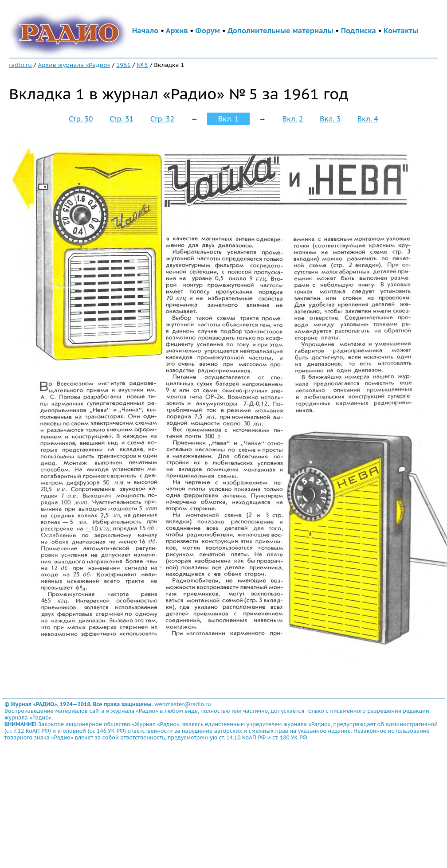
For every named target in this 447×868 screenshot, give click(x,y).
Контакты (401, 31)
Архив (177, 31)
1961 (123, 65)
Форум (208, 31)
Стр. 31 (122, 119)
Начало (145, 31)
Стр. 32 (162, 119)
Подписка (359, 31)
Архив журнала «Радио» (74, 65)
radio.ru (20, 65)
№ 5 (142, 65)
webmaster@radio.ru (183, 704)
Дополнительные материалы (280, 31)
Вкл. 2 (292, 119)
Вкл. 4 (368, 119)
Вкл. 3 (330, 119)
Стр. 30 (81, 119)
